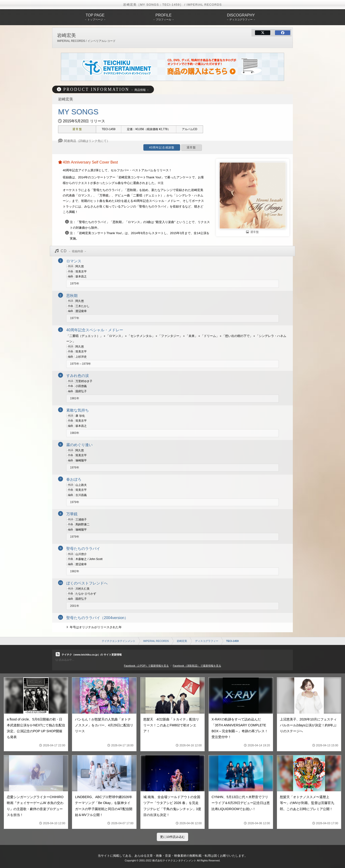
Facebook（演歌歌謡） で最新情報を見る (197, 666)
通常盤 (191, 148)
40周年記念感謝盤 (162, 148)
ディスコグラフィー (207, 641)
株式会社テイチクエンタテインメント (174, 860)
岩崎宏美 (182, 641)
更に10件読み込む (172, 837)
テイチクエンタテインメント (119, 641)
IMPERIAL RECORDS (156, 641)
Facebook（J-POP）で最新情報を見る (146, 666)
